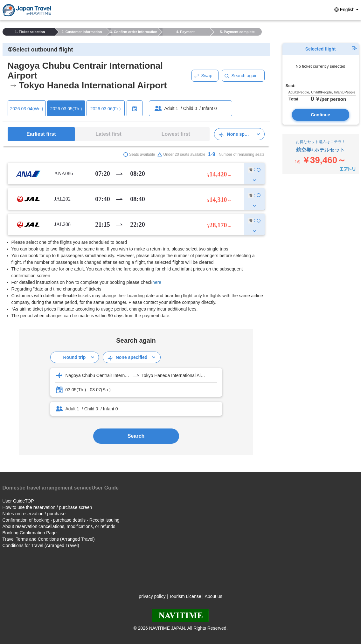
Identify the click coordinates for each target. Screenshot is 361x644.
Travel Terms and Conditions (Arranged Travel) (49, 539)
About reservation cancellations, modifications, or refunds (59, 526)
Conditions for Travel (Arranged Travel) (41, 545)
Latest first (108, 134)
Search (136, 436)
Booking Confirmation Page (30, 533)
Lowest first (176, 134)
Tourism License (185, 596)
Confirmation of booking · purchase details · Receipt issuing (61, 520)
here (157, 282)
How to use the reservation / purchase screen (47, 507)
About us (213, 596)
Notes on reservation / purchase (34, 514)
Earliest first (41, 134)
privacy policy (152, 596)
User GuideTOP (18, 501)
